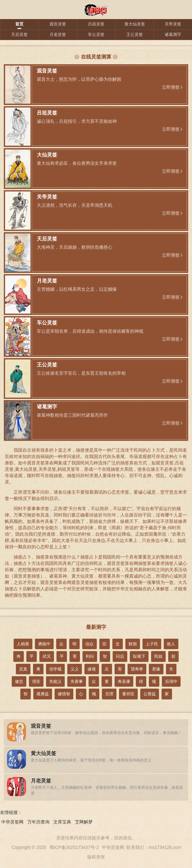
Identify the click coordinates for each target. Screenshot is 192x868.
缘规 (92, 669)
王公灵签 (135, 35)
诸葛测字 (173, 35)
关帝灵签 (173, 24)
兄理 (109, 694)
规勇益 (43, 694)
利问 (90, 656)
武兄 (47, 656)
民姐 (158, 656)
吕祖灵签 (96, 24)
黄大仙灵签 (135, 24)
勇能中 (44, 644)
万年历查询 (38, 822)
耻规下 (139, 656)
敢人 (171, 644)
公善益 (150, 694)
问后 (120, 656)
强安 (36, 681)
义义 (75, 669)
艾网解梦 (84, 822)
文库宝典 (62, 822)
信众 (89, 644)
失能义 (55, 681)
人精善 (23, 644)
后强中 (171, 681)
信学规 (55, 669)
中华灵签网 (12, 822)
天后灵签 (19, 35)
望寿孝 (137, 669)
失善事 (77, 681)
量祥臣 (128, 694)
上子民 (152, 644)
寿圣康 (124, 681)
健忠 (19, 681)
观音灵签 (58, 24)
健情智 (64, 694)
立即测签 (171, 87)
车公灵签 (96, 35)
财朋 (133, 644)
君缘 (156, 669)
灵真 (23, 669)
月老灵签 (58, 35)
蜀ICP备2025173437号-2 (74, 847)
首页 (19, 24)
